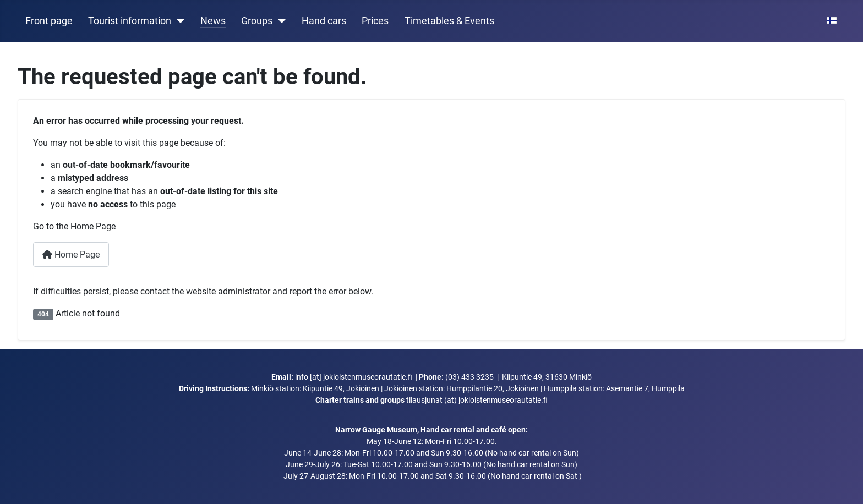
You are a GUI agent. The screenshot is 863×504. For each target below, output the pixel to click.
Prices (375, 21)
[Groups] (279, 21)
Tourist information (130, 21)
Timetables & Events (449, 21)
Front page (49, 21)
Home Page (71, 254)
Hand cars (324, 21)
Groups (257, 21)
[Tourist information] (178, 21)
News (213, 21)
